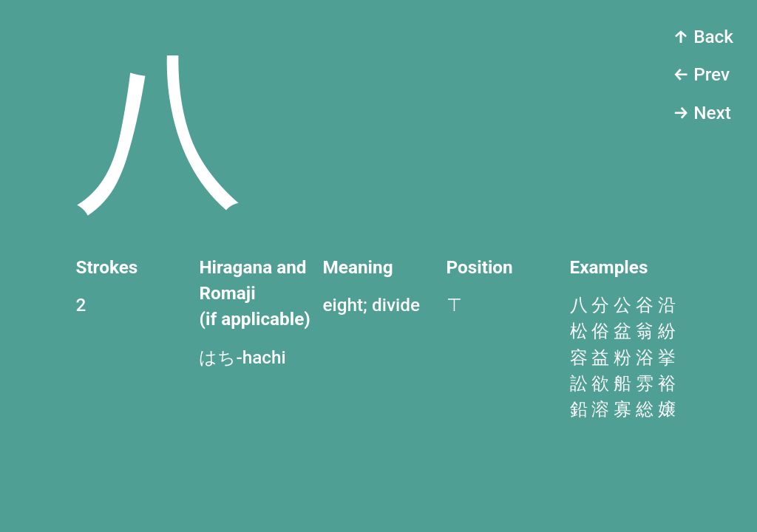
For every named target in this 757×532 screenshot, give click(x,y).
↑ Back (703, 37)
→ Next (702, 113)
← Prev (701, 74)
